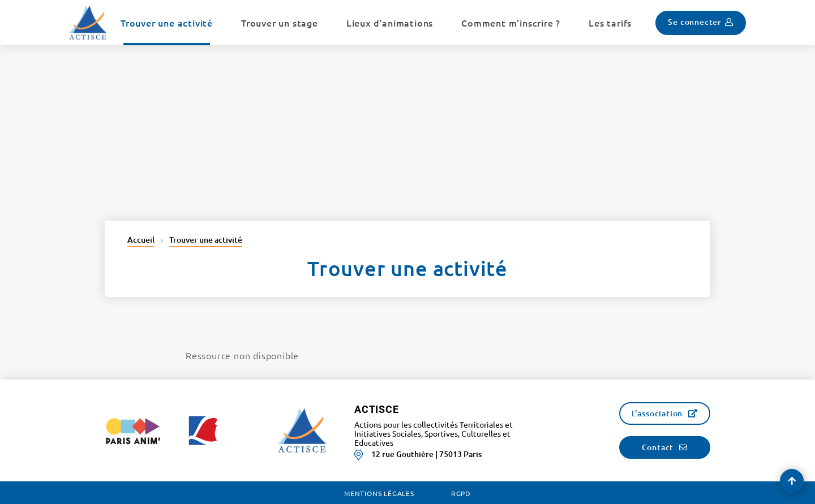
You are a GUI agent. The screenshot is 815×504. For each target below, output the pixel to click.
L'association (657, 413)
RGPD (461, 493)
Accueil (141, 240)
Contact (658, 447)
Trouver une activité (206, 240)
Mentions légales (379, 493)
